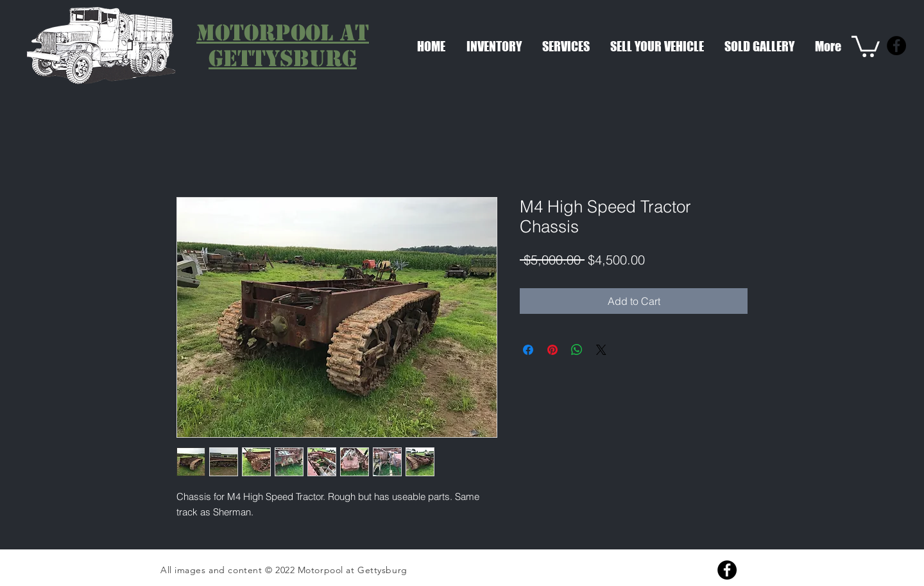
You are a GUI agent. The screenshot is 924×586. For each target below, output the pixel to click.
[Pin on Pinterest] (552, 350)
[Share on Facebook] (528, 350)
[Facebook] (896, 46)
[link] (866, 45)
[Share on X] (601, 350)
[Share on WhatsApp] (577, 350)
